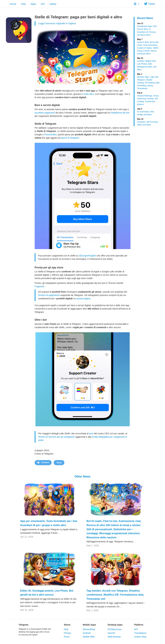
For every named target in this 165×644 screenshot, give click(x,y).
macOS (111, 633)
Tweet (59, 463)
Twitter (150, 4)
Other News (82, 477)
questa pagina (83, 298)
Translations (140, 633)
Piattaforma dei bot (120, 113)
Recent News (145, 18)
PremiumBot (50, 135)
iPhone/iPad (89, 629)
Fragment (39, 286)
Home (13, 4)
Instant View (140, 637)
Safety (53, 4)
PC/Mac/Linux (115, 629)
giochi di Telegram (70, 138)
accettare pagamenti (45, 113)
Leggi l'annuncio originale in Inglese (57, 23)
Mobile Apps (89, 625)
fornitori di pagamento (49, 295)
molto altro (89, 94)
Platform (139, 625)
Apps (33, 4)
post (91, 433)
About (67, 625)
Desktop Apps (115, 625)
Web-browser (114, 637)
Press (67, 637)
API (43, 4)
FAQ (23, 4)
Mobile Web (89, 637)
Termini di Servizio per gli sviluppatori (57, 437)
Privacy (67, 633)
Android (87, 633)
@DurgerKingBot (88, 256)
